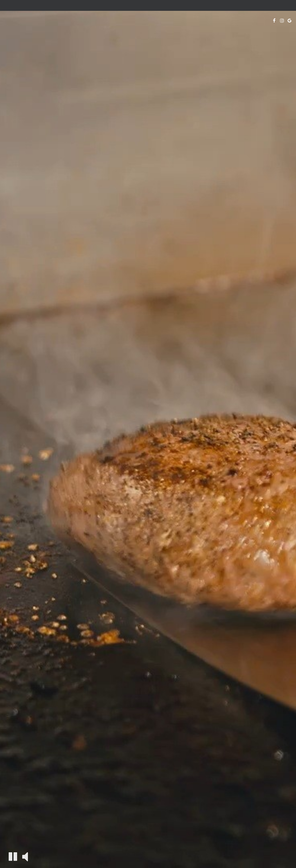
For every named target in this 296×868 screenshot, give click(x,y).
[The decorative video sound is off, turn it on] (25, 856)
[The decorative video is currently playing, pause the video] (13, 856)
